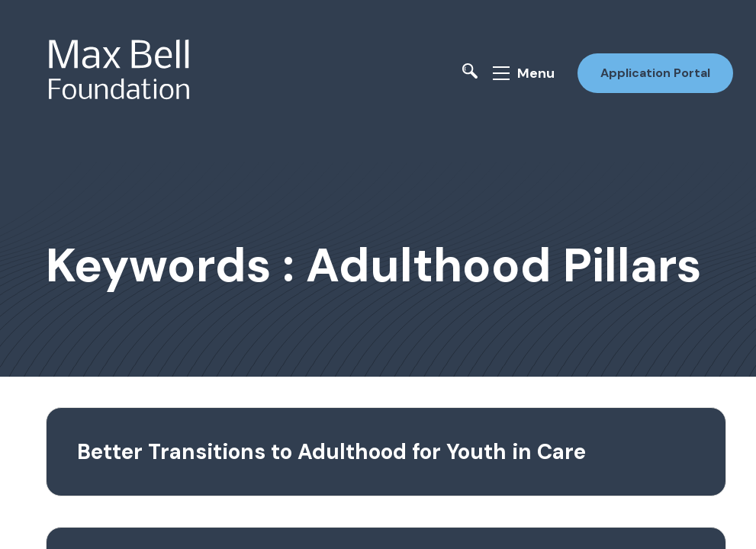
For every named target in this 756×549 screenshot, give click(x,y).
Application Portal (655, 73)
